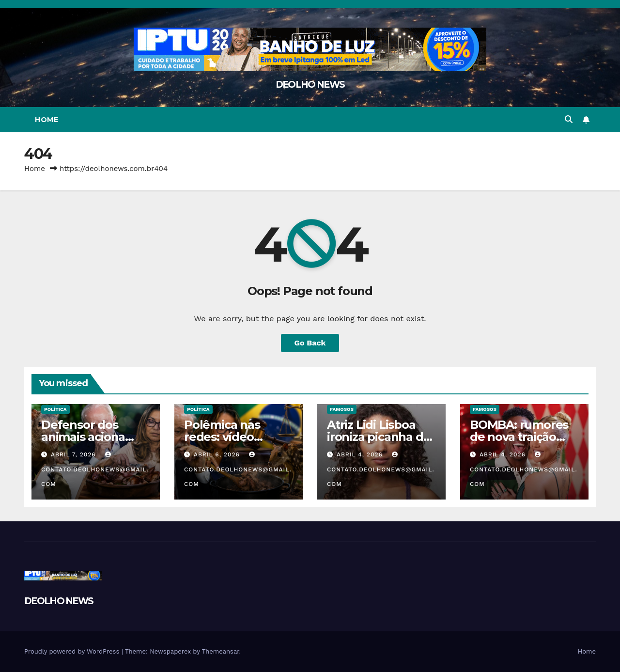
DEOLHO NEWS (310, 85)
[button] (569, 119)
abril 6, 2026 (218, 454)
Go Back (310, 343)
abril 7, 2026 (75, 454)
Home (46, 120)
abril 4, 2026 (361, 454)
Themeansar (221, 651)
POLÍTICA (55, 409)
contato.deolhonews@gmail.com (95, 469)
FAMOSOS (342, 409)
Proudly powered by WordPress (73, 651)
